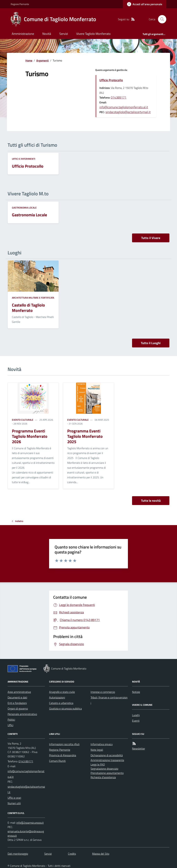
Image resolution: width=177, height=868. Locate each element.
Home (29, 60)
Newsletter (139, 749)
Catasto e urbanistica (61, 703)
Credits (72, 854)
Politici (11, 720)
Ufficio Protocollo (111, 80)
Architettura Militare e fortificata (33, 298)
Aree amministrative (19, 692)
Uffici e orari (14, 798)
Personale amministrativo (22, 714)
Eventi (136, 721)
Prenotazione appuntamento (107, 773)
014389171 (119, 97)
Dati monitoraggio (18, 854)
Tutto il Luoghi (151, 343)
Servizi (64, 34)
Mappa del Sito (101, 854)
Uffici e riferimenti (24, 159)
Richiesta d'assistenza (103, 777)
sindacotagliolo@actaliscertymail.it (128, 112)
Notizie (136, 692)
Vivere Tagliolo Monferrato (93, 34)
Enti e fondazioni (17, 703)
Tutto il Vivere (151, 238)
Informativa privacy (102, 744)
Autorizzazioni (57, 697)
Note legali (97, 750)
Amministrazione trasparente (107, 760)
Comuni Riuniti (57, 761)
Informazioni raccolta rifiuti (64, 744)
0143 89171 (26, 761)
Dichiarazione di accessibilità (107, 755)
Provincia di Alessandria (63, 755)
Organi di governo (18, 708)
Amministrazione (23, 34)
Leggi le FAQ (98, 764)
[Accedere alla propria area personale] (145, 4)
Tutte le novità (151, 501)
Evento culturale (23, 420)
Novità (47, 34)
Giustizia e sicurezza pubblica (65, 708)
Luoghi (136, 715)
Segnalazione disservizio (104, 769)
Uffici (10, 725)
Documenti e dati (17, 697)
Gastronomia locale (24, 208)
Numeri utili (14, 803)
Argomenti (43, 60)
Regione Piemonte (20, 4)
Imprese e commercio (103, 692)
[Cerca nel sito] (161, 19)
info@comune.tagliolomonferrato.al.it (124, 107)
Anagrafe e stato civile (62, 692)
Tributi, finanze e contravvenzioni (109, 700)
